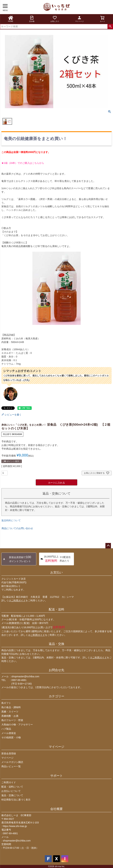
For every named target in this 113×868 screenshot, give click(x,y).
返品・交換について (12, 795)
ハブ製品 (6, 729)
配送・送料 (56, 609)
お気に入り (55, 19)
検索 (110, 27)
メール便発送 (9, 733)
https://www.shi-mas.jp (15, 826)
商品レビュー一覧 (11, 766)
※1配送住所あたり (56, 559)
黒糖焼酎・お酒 (10, 716)
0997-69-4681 (19, 680)
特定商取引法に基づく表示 (16, 800)
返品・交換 (56, 644)
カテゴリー (56, 696)
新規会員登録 (9, 753)
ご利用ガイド (18, 600)
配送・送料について (12, 787)
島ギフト (6, 703)
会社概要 (56, 809)
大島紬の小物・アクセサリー (17, 725)
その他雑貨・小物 (11, 737)
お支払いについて (11, 791)
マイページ (79, 19)
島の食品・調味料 (11, 707)
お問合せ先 (56, 670)
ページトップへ (108, 546)
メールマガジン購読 (12, 762)
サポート (56, 776)
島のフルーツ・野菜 (12, 720)
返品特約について (11, 520)
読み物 (32, 19)
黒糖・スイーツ (10, 712)
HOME (11, 19)
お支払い (56, 572)
